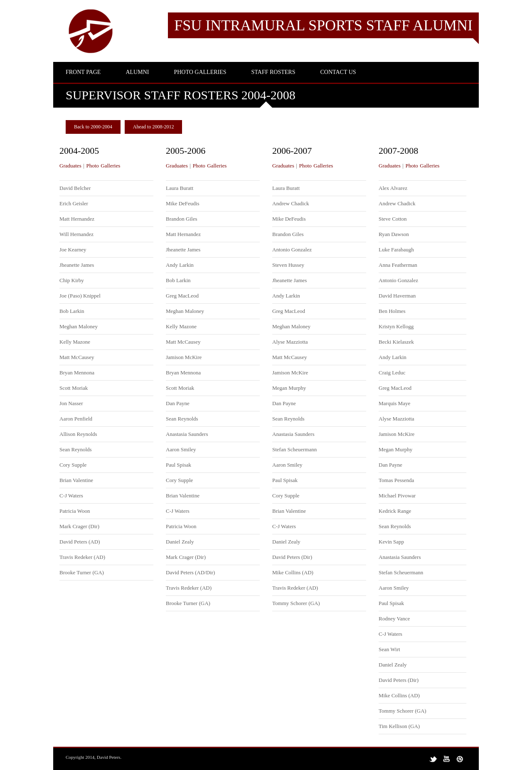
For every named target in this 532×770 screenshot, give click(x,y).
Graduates (70, 166)
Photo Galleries (103, 166)
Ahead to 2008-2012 (154, 127)
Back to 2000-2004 (93, 127)
